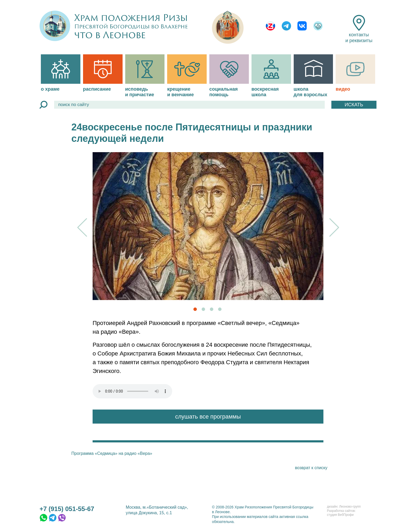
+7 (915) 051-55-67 (67, 509)
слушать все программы (208, 417)
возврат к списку (311, 468)
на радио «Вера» (135, 453)
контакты (359, 29)
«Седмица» (106, 453)
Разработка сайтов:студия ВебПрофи (341, 513)
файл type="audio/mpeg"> (132, 391)
